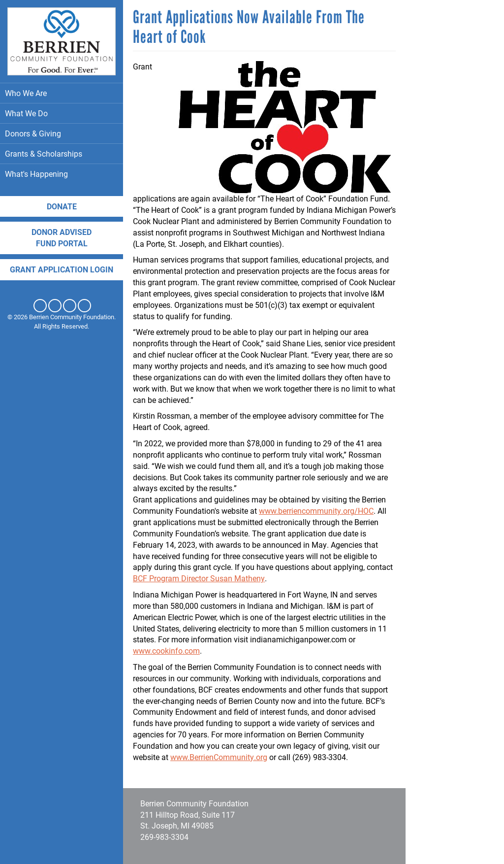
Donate (62, 206)
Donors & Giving (62, 133)
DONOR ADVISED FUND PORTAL (62, 237)
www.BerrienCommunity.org (219, 757)
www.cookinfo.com (166, 650)
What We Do (62, 113)
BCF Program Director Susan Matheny (199, 578)
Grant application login (62, 269)
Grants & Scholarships (62, 153)
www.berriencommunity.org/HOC (316, 511)
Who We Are (62, 93)
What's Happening (62, 174)
